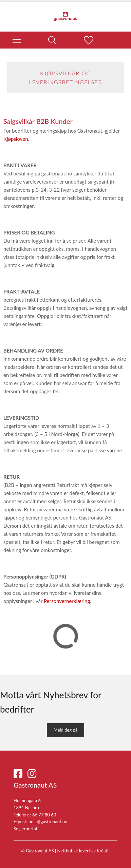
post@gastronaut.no (48, 822)
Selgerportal (25, 829)
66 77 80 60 (44, 815)
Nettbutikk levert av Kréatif (84, 851)
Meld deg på (65, 730)
